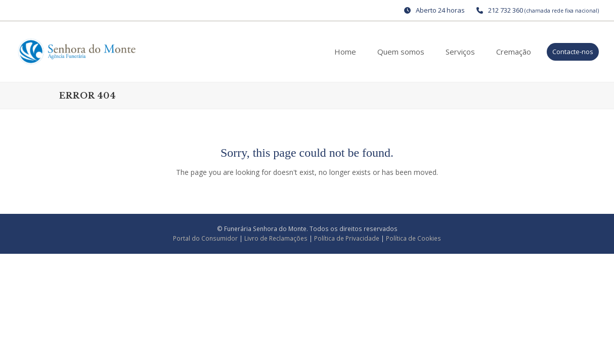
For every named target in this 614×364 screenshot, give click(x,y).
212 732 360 (506, 10)
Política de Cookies (413, 238)
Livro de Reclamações (277, 238)
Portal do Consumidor (206, 238)
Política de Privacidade (347, 238)
